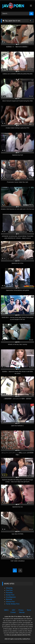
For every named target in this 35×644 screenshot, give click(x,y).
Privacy (21, 610)
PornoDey (9, 593)
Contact (13, 612)
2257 (14, 610)
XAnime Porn (10, 602)
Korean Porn (10, 595)
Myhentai (9, 599)
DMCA (6, 610)
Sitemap (22, 612)
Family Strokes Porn (13, 604)
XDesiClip (9, 588)
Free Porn (9, 590)
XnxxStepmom (11, 597)
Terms (29, 610)
